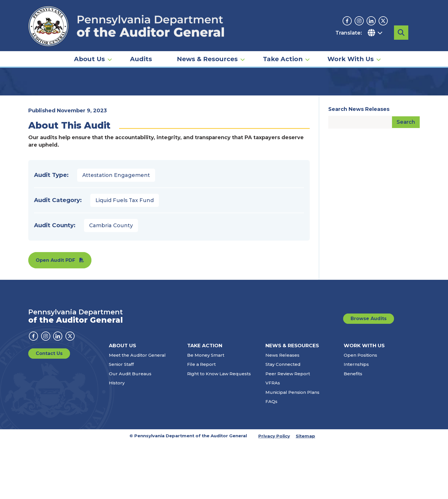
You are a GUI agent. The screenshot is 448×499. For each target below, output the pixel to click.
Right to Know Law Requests (219, 430)
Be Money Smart (206, 411)
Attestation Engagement (116, 231)
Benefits (353, 430)
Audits (141, 47)
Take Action (283, 47)
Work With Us (351, 47)
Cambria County (111, 282)
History (117, 439)
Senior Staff (121, 421)
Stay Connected (283, 421)
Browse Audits (369, 375)
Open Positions (360, 411)
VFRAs (273, 439)
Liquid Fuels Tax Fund (125, 257)
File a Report (201, 421)
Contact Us (49, 410)
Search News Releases (359, 165)
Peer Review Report (288, 430)
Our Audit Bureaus (130, 430)
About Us (89, 47)
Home (37, 87)
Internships (356, 421)
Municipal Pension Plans (292, 449)
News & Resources (207, 47)
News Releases (282, 411)
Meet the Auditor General (137, 411)
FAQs (271, 458)
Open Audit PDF (55, 317)
